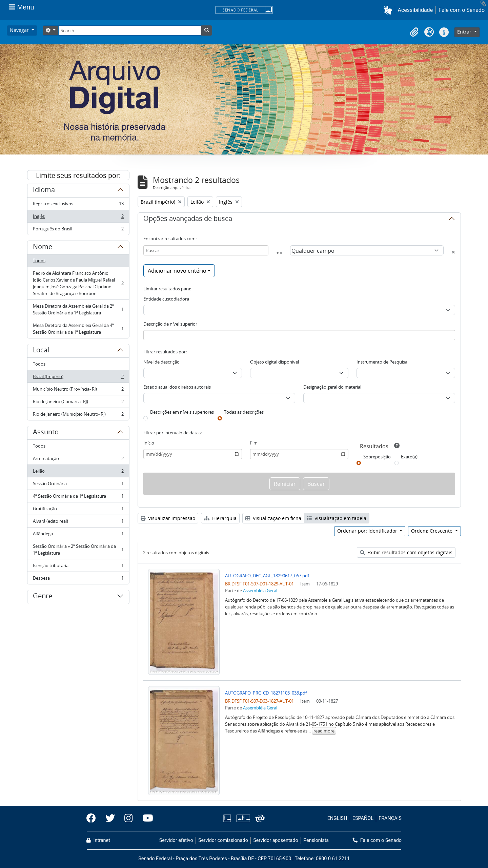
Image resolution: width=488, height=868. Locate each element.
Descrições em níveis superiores (182, 412)
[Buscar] (206, 250)
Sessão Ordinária (78, 485)
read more (324, 731)
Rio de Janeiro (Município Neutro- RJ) (78, 415)
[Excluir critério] (453, 252)
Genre (43, 597)
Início (149, 443)
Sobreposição (377, 457)
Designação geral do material (332, 387)
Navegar (20, 30)
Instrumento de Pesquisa (382, 362)
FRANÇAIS (390, 818)
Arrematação (78, 460)
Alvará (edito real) (78, 523)
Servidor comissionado (223, 840)
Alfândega (78, 535)
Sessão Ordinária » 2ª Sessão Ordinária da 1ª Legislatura (78, 550)
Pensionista (316, 840)
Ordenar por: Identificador (368, 531)
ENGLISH (337, 818)
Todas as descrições (244, 412)
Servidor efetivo (176, 840)
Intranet (98, 840)
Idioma (44, 191)
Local (41, 351)
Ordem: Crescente (432, 531)
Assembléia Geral (260, 591)
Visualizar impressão (168, 518)
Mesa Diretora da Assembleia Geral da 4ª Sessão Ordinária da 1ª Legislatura (78, 329)
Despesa (78, 579)
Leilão (78, 472)
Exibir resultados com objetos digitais (406, 552)
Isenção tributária (78, 567)
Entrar (465, 32)
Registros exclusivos (78, 205)
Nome (43, 248)
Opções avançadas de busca (188, 220)
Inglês (78, 218)
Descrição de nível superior (170, 324)
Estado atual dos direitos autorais (177, 387)
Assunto (46, 433)
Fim (254, 443)
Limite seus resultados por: (78, 175)
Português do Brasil (78, 230)
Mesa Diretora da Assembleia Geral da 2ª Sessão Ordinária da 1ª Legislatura (78, 309)
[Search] (130, 30)
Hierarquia (220, 518)
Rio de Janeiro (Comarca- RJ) (78, 403)
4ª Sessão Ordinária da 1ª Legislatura (78, 498)
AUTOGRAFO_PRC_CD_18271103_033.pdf (266, 693)
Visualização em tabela (337, 518)
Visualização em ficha (273, 518)
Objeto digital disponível (274, 362)
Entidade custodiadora (166, 299)
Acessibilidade (415, 10)
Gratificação (78, 510)
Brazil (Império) (78, 378)
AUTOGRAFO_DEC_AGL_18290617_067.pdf (267, 576)
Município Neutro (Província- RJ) (78, 390)
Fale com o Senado (462, 10)
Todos (39, 261)
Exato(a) (409, 457)
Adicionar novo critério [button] (177, 271)
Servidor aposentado (276, 840)
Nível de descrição (161, 362)
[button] (389, 10)
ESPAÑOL (363, 818)
